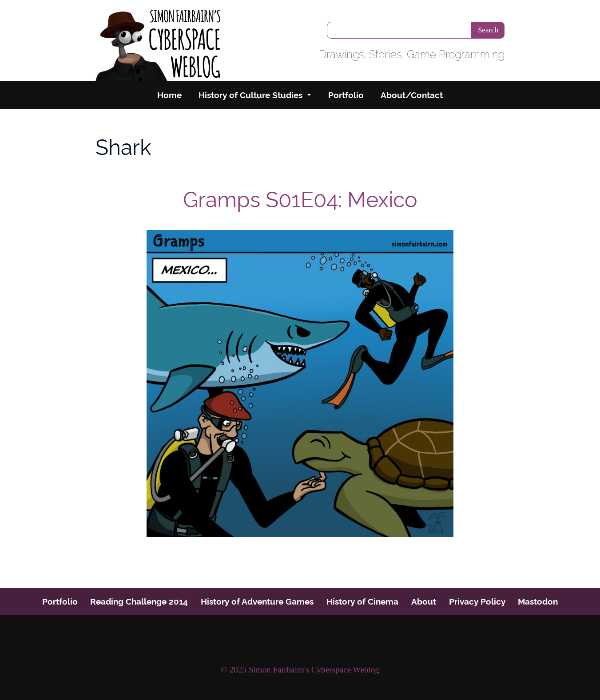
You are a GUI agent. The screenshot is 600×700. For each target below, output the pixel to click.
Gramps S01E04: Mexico (300, 200)
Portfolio (346, 95)
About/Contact (412, 95)
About (424, 601)
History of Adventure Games (257, 601)
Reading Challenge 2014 (139, 601)
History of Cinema (362, 601)
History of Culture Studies (250, 95)
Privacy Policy (477, 601)
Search (488, 30)
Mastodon (538, 601)
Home (169, 95)
